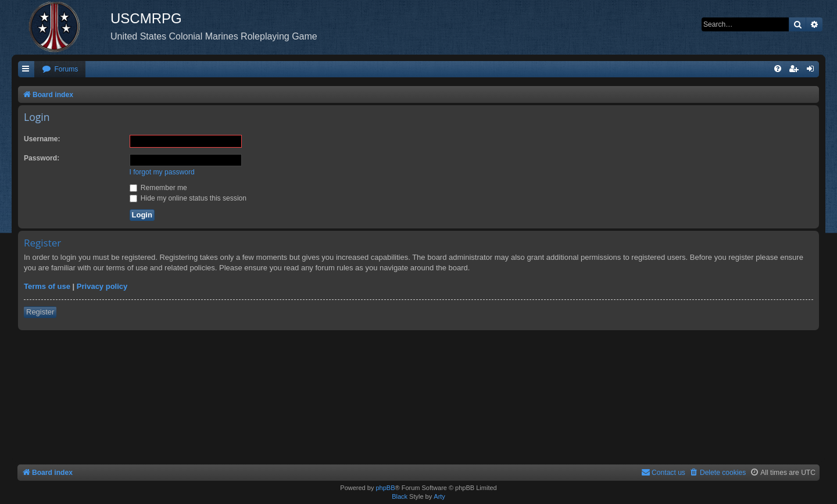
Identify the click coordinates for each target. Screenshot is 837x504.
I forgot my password (162, 172)
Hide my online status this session (188, 198)
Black (400, 496)
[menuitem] (60, 69)
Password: (42, 158)
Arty (439, 496)
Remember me (158, 188)
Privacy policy (102, 286)
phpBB (385, 488)
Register (40, 312)
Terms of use (47, 286)
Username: (42, 139)
